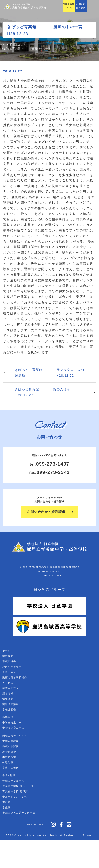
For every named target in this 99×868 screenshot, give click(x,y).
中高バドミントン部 (15, 797)
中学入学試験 (11, 741)
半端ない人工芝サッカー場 (19, 813)
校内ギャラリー (12, 667)
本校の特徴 (9, 661)
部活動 (7, 802)
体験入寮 (8, 762)
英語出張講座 (11, 704)
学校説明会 (9, 710)
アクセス (8, 683)
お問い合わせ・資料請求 (46, 512)
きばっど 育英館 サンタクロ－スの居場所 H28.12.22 (49, 373)
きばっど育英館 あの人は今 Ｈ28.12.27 (55, 392)
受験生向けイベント (15, 736)
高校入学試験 (11, 746)
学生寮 (7, 807)
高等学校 (8, 717)
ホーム (7, 651)
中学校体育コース (13, 728)
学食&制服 (9, 775)
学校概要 (8, 656)
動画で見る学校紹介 (15, 677)
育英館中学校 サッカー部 (18, 786)
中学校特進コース (13, 722)
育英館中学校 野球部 (15, 791)
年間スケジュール (13, 781)
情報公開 (8, 699)
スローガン (9, 672)
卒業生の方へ (11, 688)
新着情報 (8, 693)
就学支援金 (9, 752)
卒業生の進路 (11, 768)
